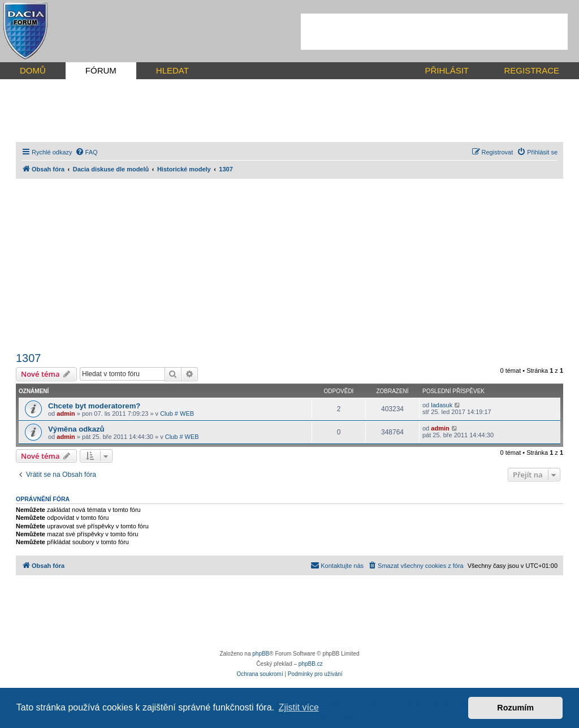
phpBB (261, 654)
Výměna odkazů (76, 429)
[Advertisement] (434, 32)
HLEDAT (172, 70)
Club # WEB (177, 413)
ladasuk (442, 405)
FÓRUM (101, 70)
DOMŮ (33, 70)
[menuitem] (87, 152)
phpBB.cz (311, 664)
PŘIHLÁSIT (447, 70)
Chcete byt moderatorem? (94, 406)
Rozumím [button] (515, 708)
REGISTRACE (532, 70)
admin (66, 413)
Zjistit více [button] (299, 707)
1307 (29, 358)
